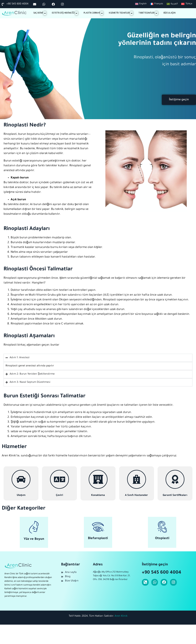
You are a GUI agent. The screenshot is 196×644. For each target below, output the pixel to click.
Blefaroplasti (98, 539)
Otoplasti (162, 539)
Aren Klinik (121, 616)
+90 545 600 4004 (162, 573)
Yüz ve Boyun (34, 539)
